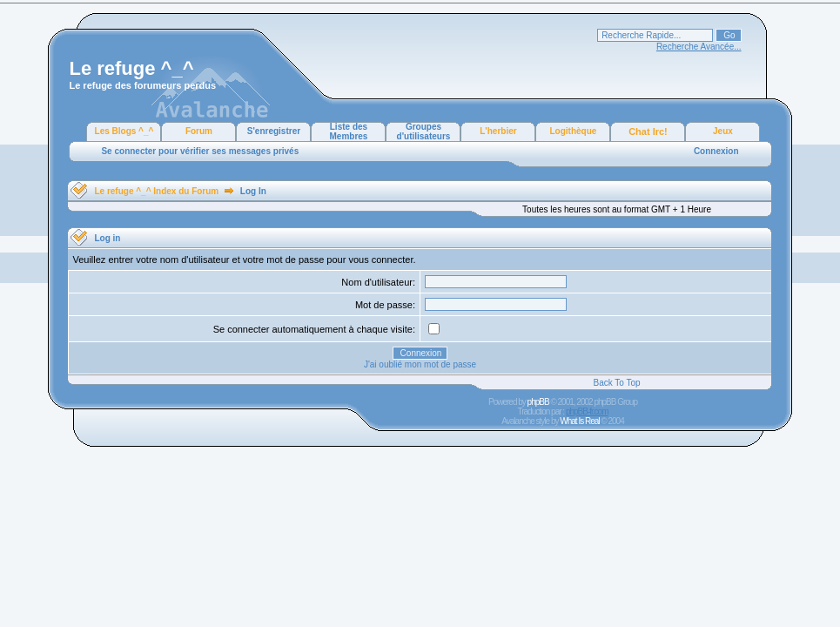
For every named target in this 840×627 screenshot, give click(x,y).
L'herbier (498, 131)
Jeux (723, 131)
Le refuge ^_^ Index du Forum (156, 191)
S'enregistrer (274, 131)
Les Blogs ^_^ (124, 131)
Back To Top (616, 383)
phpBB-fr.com (587, 411)
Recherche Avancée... (699, 47)
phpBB (538, 402)
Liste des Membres (349, 131)
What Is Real (579, 421)
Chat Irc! (648, 131)
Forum (199, 131)
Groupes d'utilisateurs (424, 131)
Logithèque (574, 131)
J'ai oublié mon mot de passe (420, 364)
